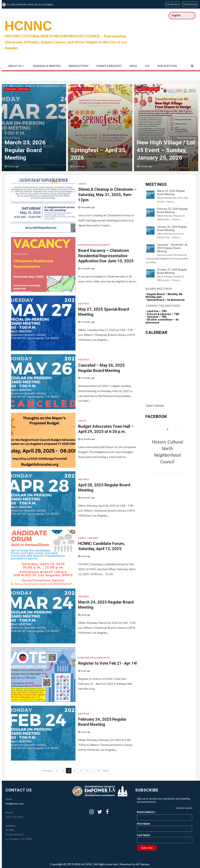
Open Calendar (155, 405)
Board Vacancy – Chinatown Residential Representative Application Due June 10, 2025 (106, 256)
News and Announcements (94, 245)
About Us (15, 66)
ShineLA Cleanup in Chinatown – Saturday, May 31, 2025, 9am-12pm (107, 195)
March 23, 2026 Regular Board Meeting (25, 150)
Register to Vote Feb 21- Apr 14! (108, 663)
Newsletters (79, 66)
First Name (144, 824)
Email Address (147, 812)
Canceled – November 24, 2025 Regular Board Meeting (172, 248)
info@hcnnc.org (14, 803)
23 (99, 771)
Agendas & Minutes (47, 66)
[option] (34, 128)
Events (76, 89)
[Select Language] (182, 16)
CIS (147, 66)
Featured (11, 89)
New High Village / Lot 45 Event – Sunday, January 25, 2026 (166, 150)
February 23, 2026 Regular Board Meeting (172, 211)
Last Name (143, 835)
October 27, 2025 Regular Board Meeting (172, 271)
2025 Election (167, 66)
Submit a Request (109, 66)
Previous (47, 771)
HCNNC (28, 26)
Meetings (24, 89)
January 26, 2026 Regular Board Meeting (172, 229)
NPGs (133, 66)
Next (106, 771)
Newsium (126, 864)
